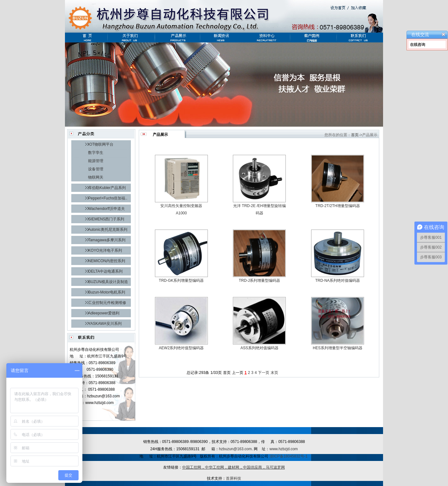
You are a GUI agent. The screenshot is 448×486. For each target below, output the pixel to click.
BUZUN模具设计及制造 (108, 282)
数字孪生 (96, 153)
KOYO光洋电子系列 (105, 250)
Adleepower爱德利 (104, 313)
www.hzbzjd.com (283, 449)
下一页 (264, 373)
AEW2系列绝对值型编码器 (181, 348)
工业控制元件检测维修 (107, 303)
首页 (355, 135)
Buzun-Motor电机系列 (107, 292)
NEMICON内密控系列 (107, 261)
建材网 (234, 467)
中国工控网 (192, 467)
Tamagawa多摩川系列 (107, 240)
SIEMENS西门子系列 (106, 219)
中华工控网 (214, 467)
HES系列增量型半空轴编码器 (338, 348)
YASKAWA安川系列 (105, 324)
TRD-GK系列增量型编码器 (181, 281)
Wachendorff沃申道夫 (106, 209)
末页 (274, 373)
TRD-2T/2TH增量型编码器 (338, 206)
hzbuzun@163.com (235, 449)
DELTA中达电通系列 (105, 271)
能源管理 (96, 161)
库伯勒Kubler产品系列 (107, 188)
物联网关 (96, 177)
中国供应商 (253, 467)
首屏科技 (234, 478)
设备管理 (96, 169)
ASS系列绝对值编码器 (259, 348)
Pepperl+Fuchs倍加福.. (108, 198)
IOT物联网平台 (101, 144)
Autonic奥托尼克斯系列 (108, 230)
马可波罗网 (275, 467)
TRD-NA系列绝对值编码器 (338, 281)
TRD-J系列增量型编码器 (260, 281)
